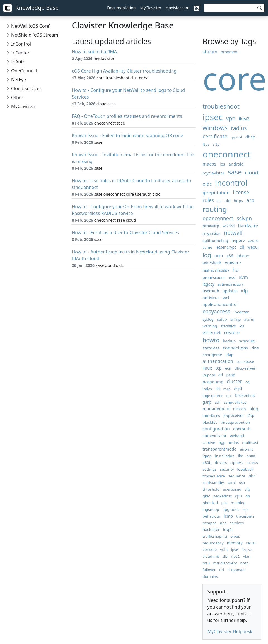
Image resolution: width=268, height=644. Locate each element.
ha (236, 270)
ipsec (213, 117)
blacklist (210, 422)
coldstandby (213, 483)
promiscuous (214, 277)
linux (207, 368)
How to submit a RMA (94, 52)
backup (229, 341)
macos (209, 164)
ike (241, 456)
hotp (245, 563)
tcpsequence (214, 476)
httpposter (237, 570)
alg (228, 201)
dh (248, 496)
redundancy (213, 543)
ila (218, 389)
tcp (218, 368)
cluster (234, 381)
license (241, 192)
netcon (240, 409)
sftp (216, 144)
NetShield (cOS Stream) (35, 35)
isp (245, 509)
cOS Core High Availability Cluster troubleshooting (124, 71)
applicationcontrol (220, 304)
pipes (235, 536)
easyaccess (216, 311)
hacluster (211, 529)
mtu (206, 563)
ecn (228, 368)
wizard (229, 226)
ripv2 (235, 556)
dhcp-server (245, 368)
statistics (228, 326)
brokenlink (245, 395)
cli (242, 247)
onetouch (242, 429)
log (207, 255)
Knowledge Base (31, 8)
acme (207, 247)
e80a (251, 456)
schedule (247, 341)
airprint (246, 449)
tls (219, 201)
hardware (248, 226)
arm (219, 255)
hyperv (238, 240)
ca (247, 382)
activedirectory (231, 284)
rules (208, 200)
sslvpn (244, 218)
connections (236, 348)
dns (255, 348)
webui (253, 247)
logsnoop (211, 509)
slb (225, 556)
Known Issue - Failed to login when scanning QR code (127, 135)
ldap (229, 355)
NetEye (19, 80)
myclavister (213, 173)
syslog (208, 319)
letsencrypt (226, 247)
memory (235, 543)
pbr (252, 476)
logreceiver (234, 416)
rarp (227, 389)
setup (222, 319)
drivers (221, 463)
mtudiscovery (225, 563)
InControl (21, 44)
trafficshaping (215, 536)
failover (209, 570)
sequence (237, 476)
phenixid (210, 503)
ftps (206, 144)
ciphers (237, 463)
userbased (232, 489)
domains (210, 576)
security (227, 469)
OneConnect (24, 71)
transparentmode (219, 449)
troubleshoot (221, 106)
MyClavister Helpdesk (230, 631)
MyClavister (151, 8)
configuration (216, 429)
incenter (241, 312)
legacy (208, 284)
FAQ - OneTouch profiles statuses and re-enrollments (127, 116)
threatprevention (235, 422)
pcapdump (213, 382)
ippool (236, 137)
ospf (238, 389)
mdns (234, 442)
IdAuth (18, 62)
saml (231, 483)
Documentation (121, 8)
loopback (245, 469)
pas (224, 503)
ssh (218, 402)
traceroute (245, 516)
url (222, 570)
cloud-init (211, 556)
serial (251, 543)
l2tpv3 (247, 550)
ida (242, 326)
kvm (243, 277)
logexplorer (213, 396)
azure (253, 240)
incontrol (231, 183)
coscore (232, 333)
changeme (212, 355)
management (216, 409)
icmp (228, 516)
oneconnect (227, 154)
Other (17, 97)
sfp (247, 489)
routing (215, 209)
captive (209, 442)
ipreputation (216, 192)
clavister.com (178, 8)
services (237, 523)
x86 (230, 255)
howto (211, 340)
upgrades (231, 509)
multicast (250, 442)
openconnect (218, 218)
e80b (207, 463)
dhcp (250, 137)
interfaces (211, 416)
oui (229, 396)
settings (209, 469)
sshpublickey (235, 402)
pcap (231, 375)
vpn (231, 118)
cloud (252, 172)
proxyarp (211, 226)
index (207, 389)
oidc (207, 184)
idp (244, 290)
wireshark (212, 262)
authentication (218, 361)
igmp (207, 456)
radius (239, 128)
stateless (211, 348)
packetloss (223, 496)
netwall (233, 233)
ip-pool (209, 375)
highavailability (216, 270)
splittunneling (215, 240)
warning (210, 326)
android (236, 164)
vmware (233, 263)
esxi (232, 277)
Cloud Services (26, 88)
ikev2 (244, 119)
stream (210, 52)
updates (230, 291)
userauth (211, 291)
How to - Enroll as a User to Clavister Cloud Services (125, 233)
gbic (206, 496)
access (252, 463)
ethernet (212, 332)
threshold (211, 489)
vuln (224, 550)
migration (212, 233)
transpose (245, 361)
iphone (243, 256)
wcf (226, 298)
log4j (228, 529)
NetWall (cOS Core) (31, 26)
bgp (222, 442)
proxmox (229, 52)
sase (235, 172)
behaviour (211, 516)
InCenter (20, 53)
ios (223, 164)
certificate (215, 136)
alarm (249, 319)
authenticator (214, 436)
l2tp (251, 416)
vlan (247, 556)
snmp (236, 319)
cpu (239, 496)
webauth (237, 436)
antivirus (211, 298)
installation (225, 456)
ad (221, 375)
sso (242, 483)
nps (223, 523)
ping (254, 409)
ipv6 (235, 550)
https (238, 201)
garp (207, 402)
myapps (209, 523)
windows (215, 128)
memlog (238, 503)
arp (250, 200)
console (210, 550)
